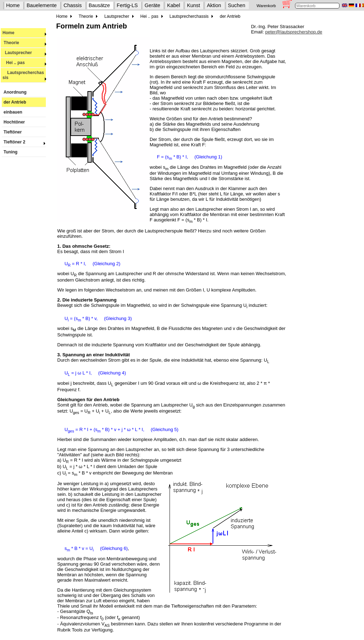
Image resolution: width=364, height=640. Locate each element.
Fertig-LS (127, 5)
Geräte (152, 5)
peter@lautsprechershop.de (294, 32)
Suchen (237, 5)
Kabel (174, 5)
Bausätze (99, 5)
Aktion (214, 5)
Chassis (73, 5)
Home (13, 5)
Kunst (194, 5)
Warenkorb (266, 6)
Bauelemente (42, 5)
